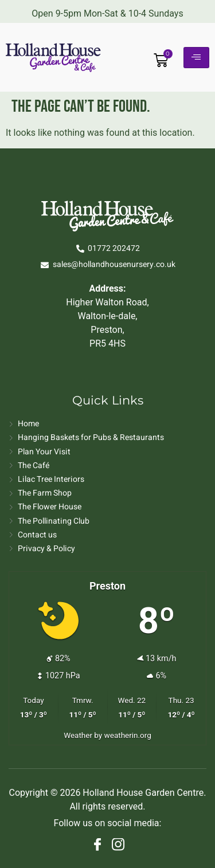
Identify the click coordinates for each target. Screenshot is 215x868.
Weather (78, 735)
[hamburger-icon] (196, 58)
